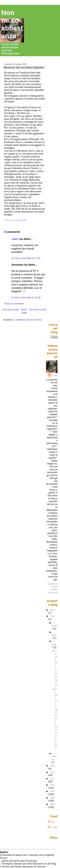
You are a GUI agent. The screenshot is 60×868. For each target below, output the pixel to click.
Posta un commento (14, 304)
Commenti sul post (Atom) (28, 320)
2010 (52, 791)
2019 (52, 610)
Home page (24, 311)
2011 (52, 785)
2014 (52, 766)
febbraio (54, 758)
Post (51, 822)
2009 (52, 798)
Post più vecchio (38, 309)
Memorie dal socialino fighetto (24, 67)
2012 (52, 779)
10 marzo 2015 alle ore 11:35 (26, 258)
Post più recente (11, 309)
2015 (52, 616)
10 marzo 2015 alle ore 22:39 (26, 297)
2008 (52, 804)
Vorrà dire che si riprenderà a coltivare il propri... (55, 719)
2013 (52, 772)
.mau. (15, 239)
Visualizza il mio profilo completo (52, 588)
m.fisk (54, 375)
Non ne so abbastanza (12, 24)
